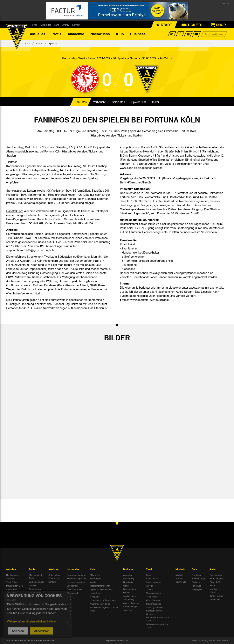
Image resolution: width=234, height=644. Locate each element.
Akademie (76, 34)
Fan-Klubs (196, 586)
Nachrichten (12, 575)
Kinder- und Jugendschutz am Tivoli (104, 609)
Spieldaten (118, 102)
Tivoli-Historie (216, 596)
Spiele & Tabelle (36, 582)
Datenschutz (54, 575)
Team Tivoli (151, 596)
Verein (93, 582)
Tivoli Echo (11, 582)
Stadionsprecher (154, 582)
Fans (57, 25)
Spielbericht (139, 102)
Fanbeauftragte (199, 578)
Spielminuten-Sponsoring (130, 598)
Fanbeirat (196, 582)
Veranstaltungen (154, 593)
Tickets (150, 589)
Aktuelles (38, 34)
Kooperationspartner (76, 578)
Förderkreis (96, 593)
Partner (127, 592)
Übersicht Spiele (75, 589)
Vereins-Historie (214, 591)
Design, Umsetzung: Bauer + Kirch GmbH (209, 640)
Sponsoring (129, 578)
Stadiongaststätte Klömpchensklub (154, 609)
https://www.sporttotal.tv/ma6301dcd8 (146, 300)
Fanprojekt (197, 589)
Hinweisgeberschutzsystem (103, 600)
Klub (120, 34)
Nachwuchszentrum (76, 575)
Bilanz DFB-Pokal (216, 584)
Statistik (33, 585)
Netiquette (95, 596)
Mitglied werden (179, 577)
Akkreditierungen (154, 600)
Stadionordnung (154, 604)
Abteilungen (95, 578)
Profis (56, 34)
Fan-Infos (81, 102)
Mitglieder (46, 25)
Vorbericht (99, 102)
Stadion (150, 575)
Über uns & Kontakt (54, 580)
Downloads (181, 582)
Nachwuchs (100, 34)
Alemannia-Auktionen (11, 591)
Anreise (150, 586)
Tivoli (34, 25)
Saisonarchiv (216, 575)
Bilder (156, 102)
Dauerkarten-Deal (15, 586)
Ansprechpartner (131, 603)
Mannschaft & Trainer (35, 577)
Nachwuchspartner (76, 582)
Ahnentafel (215, 599)
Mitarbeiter (95, 575)
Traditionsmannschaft (100, 586)
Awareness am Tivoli (100, 604)
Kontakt (76, 25)
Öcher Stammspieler (130, 587)
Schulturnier (72, 586)
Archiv (66, 25)
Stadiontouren (153, 578)
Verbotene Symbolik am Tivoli (157, 626)
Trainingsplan (35, 589)
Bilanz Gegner (217, 578)
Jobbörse (128, 610)
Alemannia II (73, 593)
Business (138, 34)
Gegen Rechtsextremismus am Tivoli (157, 617)
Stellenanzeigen (131, 606)
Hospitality (128, 582)
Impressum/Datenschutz (102, 589)
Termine (10, 578)
